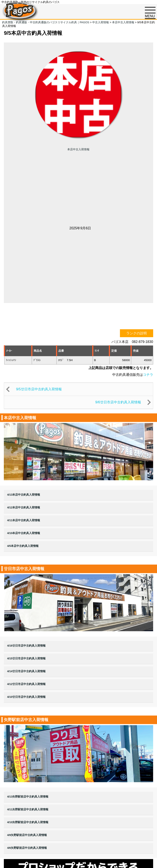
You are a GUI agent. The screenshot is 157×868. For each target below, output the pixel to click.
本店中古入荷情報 (78, 149)
